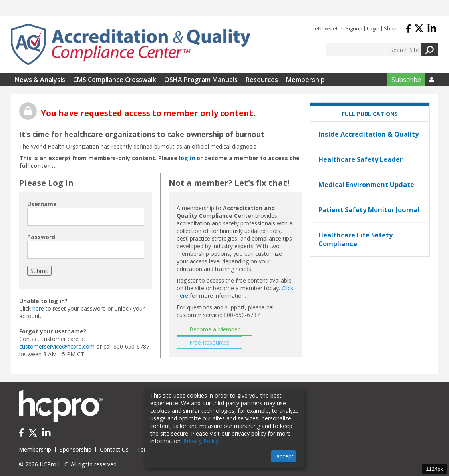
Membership (305, 80)
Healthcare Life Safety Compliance (356, 239)
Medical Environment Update (366, 185)
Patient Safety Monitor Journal (369, 210)
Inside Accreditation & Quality (369, 134)
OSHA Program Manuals (201, 80)
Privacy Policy (201, 441)
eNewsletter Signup (339, 28)
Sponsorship (75, 449)
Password (41, 237)
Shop (390, 28)
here (38, 308)
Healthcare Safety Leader (361, 159)
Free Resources (210, 342)
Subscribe (406, 80)
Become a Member (215, 329)
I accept (283, 456)
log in (187, 158)
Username (42, 204)
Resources (262, 80)
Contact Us (114, 449)
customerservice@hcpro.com (57, 346)
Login (373, 28)
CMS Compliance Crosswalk (115, 80)
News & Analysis (40, 80)
